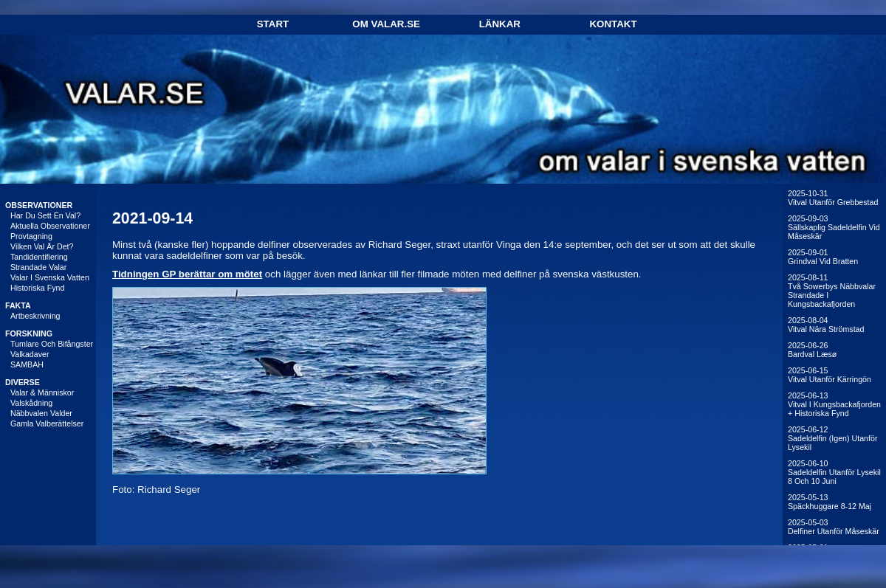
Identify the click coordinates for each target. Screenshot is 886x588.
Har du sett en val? (45, 215)
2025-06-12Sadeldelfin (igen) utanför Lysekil (832, 438)
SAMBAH (27, 364)
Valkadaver (30, 354)
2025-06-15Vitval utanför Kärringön (830, 375)
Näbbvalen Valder (41, 413)
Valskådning (31, 403)
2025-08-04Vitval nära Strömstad (826, 325)
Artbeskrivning (35, 316)
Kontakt (613, 24)
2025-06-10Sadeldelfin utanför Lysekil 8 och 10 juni (834, 472)
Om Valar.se (386, 24)
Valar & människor (42, 392)
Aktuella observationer (50, 226)
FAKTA (18, 305)
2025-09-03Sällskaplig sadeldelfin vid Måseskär (834, 227)
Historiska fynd (37, 288)
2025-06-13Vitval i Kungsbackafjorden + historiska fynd (834, 404)
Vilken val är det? (42, 246)
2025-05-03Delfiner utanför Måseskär (834, 527)
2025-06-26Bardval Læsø (812, 350)
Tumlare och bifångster (52, 344)
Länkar (500, 24)
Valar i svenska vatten (50, 277)
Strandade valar (38, 267)
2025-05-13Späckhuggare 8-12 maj (830, 502)
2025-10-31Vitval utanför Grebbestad (833, 198)
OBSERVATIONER (39, 205)
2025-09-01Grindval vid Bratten (823, 257)
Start (273, 24)
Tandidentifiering (39, 257)
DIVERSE (23, 382)
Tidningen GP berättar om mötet (187, 274)
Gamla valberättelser (47, 423)
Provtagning (31, 236)
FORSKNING (29, 333)
